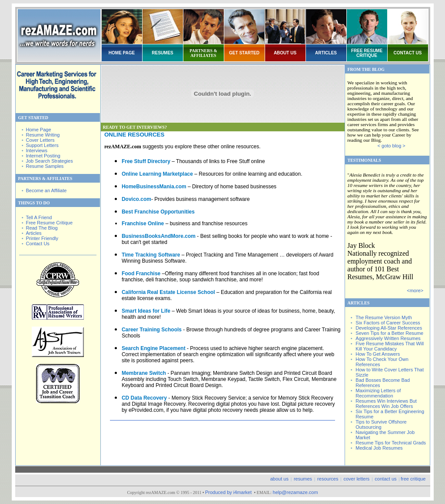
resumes (303, 479)
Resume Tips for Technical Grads (391, 443)
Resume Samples (45, 166)
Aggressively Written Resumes (388, 338)
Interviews (37, 150)
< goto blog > (392, 146)
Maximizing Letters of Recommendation (378, 393)
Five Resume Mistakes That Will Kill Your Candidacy (390, 346)
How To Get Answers (378, 354)
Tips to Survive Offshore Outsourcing (381, 424)
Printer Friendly (42, 238)
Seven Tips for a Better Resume (389, 333)
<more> (415, 290)
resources (328, 479)
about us (279, 479)
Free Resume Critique (49, 223)
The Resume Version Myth (384, 317)
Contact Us (37, 244)
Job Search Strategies (49, 161)
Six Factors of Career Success (388, 323)
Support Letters (42, 145)
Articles (33, 233)
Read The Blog (42, 228)
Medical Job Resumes (379, 448)
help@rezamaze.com (296, 492)
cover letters (356, 479)
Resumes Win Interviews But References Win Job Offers (386, 404)
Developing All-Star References (389, 328)
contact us (385, 479)
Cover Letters (40, 140)
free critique (413, 479)
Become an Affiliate (46, 190)
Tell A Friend (39, 217)
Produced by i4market (229, 492)
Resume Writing (43, 135)
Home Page (38, 130)
